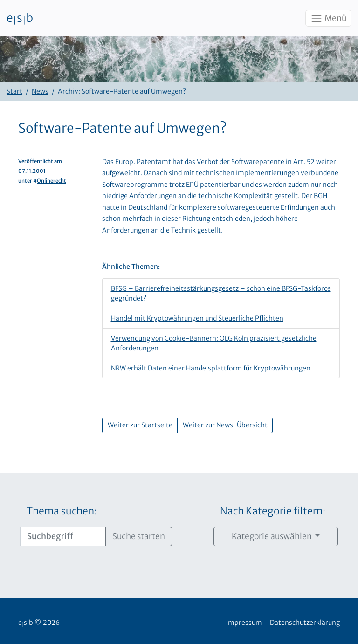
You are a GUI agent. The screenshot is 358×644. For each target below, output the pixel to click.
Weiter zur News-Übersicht (225, 425)
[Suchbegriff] (63, 536)
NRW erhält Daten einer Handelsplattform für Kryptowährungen (211, 368)
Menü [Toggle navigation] (328, 19)
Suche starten (139, 536)
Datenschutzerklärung (305, 623)
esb (20, 18)
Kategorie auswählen (272, 536)
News (40, 91)
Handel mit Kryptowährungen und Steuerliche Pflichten (197, 318)
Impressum (244, 623)
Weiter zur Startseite (140, 425)
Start (14, 91)
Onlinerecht (52, 181)
